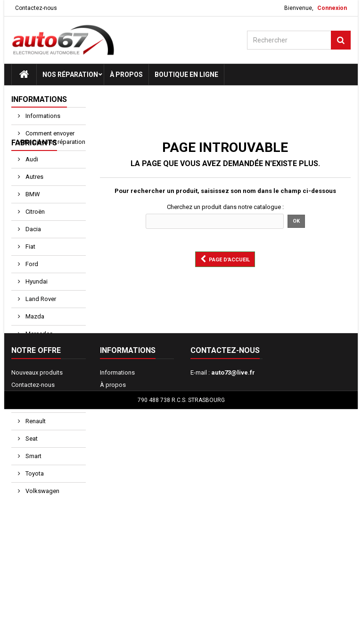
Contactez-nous (36, 8)
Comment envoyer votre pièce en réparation (52, 138)
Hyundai (36, 305)
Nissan (34, 393)
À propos (126, 75)
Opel (31, 410)
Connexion (332, 8)
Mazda (34, 340)
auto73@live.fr (233, 591)
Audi (31, 183)
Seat (31, 463)
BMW (32, 218)
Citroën (34, 236)
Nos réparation (70, 75)
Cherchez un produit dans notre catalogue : (225, 207)
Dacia (33, 253)
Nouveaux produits (37, 591)
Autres (34, 201)
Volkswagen (42, 515)
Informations (39, 99)
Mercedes (38, 358)
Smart (33, 480)
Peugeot (36, 428)
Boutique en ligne (186, 75)
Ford (31, 288)
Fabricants (34, 167)
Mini (30, 375)
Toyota (34, 498)
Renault (35, 445)
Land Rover (40, 323)
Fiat (30, 271)
